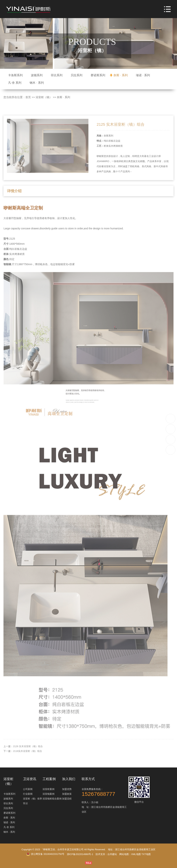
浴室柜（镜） (44, 97)
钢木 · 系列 (37, 83)
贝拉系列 (77, 75)
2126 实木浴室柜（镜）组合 (28, 759)
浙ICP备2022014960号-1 (80, 854)
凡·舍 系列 (15, 83)
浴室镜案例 (48, 794)
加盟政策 (67, 794)
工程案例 (49, 779)
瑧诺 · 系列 (143, 75)
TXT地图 (146, 854)
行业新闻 (28, 794)
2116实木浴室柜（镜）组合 (27, 764)
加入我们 (69, 779)
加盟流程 (67, 799)
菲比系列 (57, 75)
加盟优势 (67, 789)
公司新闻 (28, 789)
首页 (28, 97)
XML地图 (136, 854)
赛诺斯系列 (98, 75)
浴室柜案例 (48, 789)
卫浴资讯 (30, 779)
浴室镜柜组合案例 (52, 799)
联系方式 (88, 779)
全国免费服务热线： (105, 792)
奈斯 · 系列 (120, 75)
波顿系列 (37, 75)
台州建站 (112, 854)
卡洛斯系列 (15, 75)
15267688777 (171, 418)
